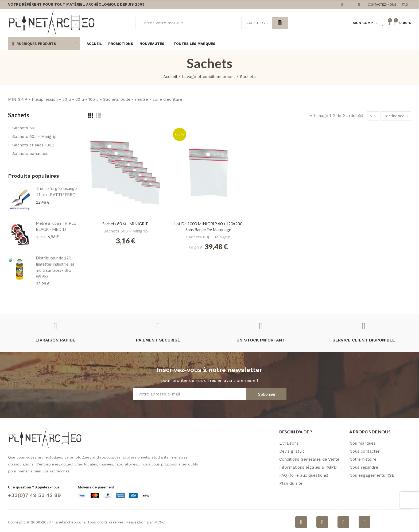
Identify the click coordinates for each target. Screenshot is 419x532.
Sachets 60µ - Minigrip (126, 231)
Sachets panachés (30, 154)
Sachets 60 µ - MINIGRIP (125, 224)
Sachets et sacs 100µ (33, 145)
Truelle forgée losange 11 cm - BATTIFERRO (56, 191)
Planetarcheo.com (69, 522)
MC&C (159, 522)
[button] (382, 5)
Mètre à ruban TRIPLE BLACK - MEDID (56, 226)
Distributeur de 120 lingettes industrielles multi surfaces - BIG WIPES (55, 267)
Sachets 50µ (24, 128)
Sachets (255, 23)
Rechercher (280, 23)
